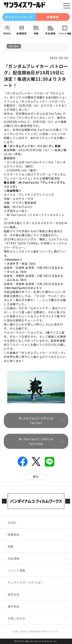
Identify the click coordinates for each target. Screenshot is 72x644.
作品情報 (50, 33)
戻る (36, 476)
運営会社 (14, 594)
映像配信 (22, 33)
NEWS (7, 33)
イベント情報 (65, 33)
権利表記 (14, 606)
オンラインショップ (19, 17)
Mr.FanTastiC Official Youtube (36, 441)
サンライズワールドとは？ (25, 582)
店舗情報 (53, 17)
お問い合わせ (17, 618)
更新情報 (14, 46)
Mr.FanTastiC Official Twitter (36, 420)
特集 (36, 33)
